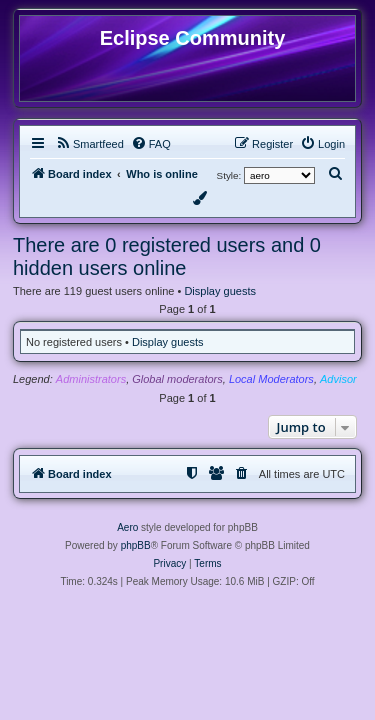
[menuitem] (89, 144)
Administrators (91, 379)
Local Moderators (271, 379)
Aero (127, 527)
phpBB (136, 545)
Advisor (338, 379)
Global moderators (177, 379)
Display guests (220, 291)
